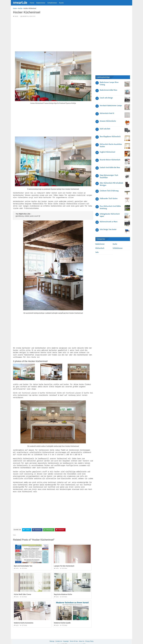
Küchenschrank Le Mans (109, 222)
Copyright (66, 637)
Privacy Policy (89, 637)
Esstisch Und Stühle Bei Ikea (110, 167)
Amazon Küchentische (108, 121)
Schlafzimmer (52, 3)
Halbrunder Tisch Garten (109, 198)
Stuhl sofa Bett (105, 129)
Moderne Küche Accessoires (24, 619)
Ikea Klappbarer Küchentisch (110, 137)
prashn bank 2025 (80, 640)
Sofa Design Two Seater (108, 229)
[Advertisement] (53, 34)
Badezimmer (41, 3)
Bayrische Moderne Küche (63, 590)
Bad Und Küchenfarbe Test (23, 562)
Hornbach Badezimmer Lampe (111, 106)
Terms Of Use (74, 637)
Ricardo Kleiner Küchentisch (110, 160)
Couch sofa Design (106, 98)
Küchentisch (100, 248)
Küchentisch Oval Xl (107, 113)
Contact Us (59, 637)
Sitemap (52, 637)
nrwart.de (20, 3)
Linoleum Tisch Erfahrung (109, 191)
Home (32, 3)
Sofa (97, 252)
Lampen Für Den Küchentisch (64, 562)
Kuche (61, 3)
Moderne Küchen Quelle (62, 619)
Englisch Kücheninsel (107, 152)
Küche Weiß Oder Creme (22, 590)
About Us (82, 637)
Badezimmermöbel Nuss (109, 90)
